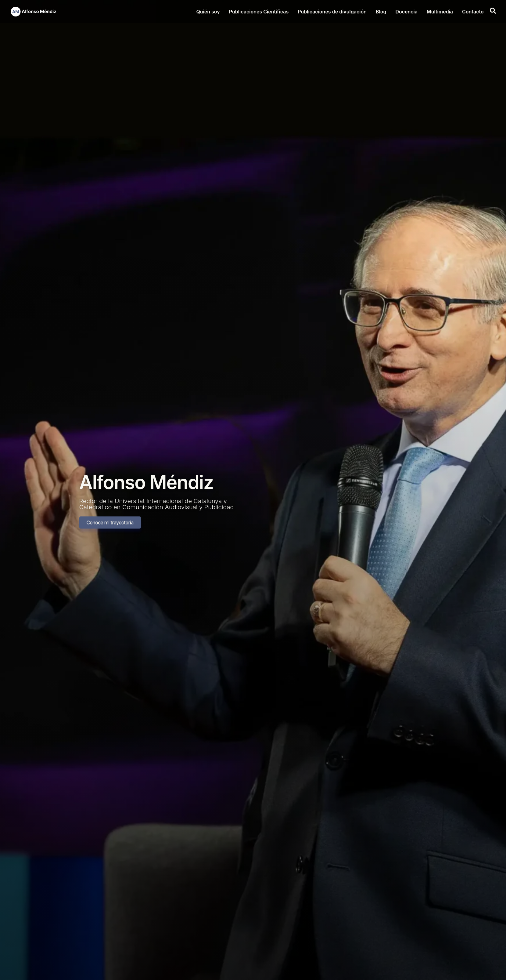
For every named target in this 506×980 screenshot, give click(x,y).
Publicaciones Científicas (259, 12)
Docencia (406, 12)
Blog (381, 12)
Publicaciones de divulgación (332, 12)
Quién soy (208, 12)
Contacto (473, 12)
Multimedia (440, 12)
